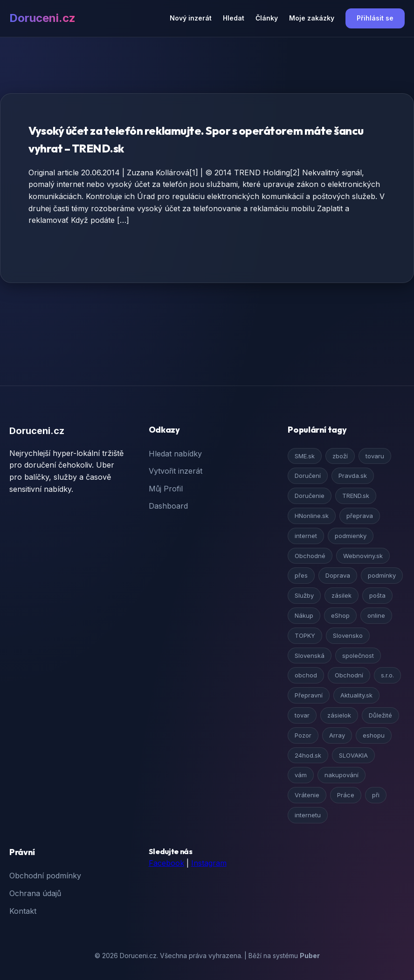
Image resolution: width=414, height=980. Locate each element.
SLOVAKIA (353, 755)
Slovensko (348, 635)
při (376, 795)
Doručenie (310, 496)
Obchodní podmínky (45, 876)
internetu (308, 815)
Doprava (338, 575)
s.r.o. (387, 675)
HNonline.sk (312, 516)
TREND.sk (356, 496)
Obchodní (349, 675)
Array (337, 735)
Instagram (209, 863)
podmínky (382, 575)
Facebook (166, 863)
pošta (377, 595)
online (376, 615)
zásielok (339, 715)
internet (306, 536)
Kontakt (23, 911)
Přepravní (309, 695)
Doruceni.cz (42, 18)
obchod (306, 675)
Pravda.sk (353, 476)
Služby (304, 595)
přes (301, 575)
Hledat (234, 18)
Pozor (303, 735)
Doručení (308, 476)
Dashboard (168, 506)
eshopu (374, 735)
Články (267, 18)
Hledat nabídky (175, 454)
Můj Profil (166, 489)
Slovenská (310, 656)
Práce (346, 795)
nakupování (342, 775)
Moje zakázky (312, 18)
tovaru (375, 456)
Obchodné (310, 556)
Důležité (380, 715)
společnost (358, 656)
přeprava (360, 516)
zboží (340, 456)
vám (301, 775)
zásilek (342, 595)
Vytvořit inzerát (176, 471)
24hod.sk (308, 755)
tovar (302, 715)
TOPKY (305, 635)
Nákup (304, 615)
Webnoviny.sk (363, 556)
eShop (340, 615)
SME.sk (305, 456)
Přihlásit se (375, 18)
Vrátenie (307, 795)
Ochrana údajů (35, 893)
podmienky (351, 536)
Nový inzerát (191, 18)
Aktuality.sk (356, 695)
